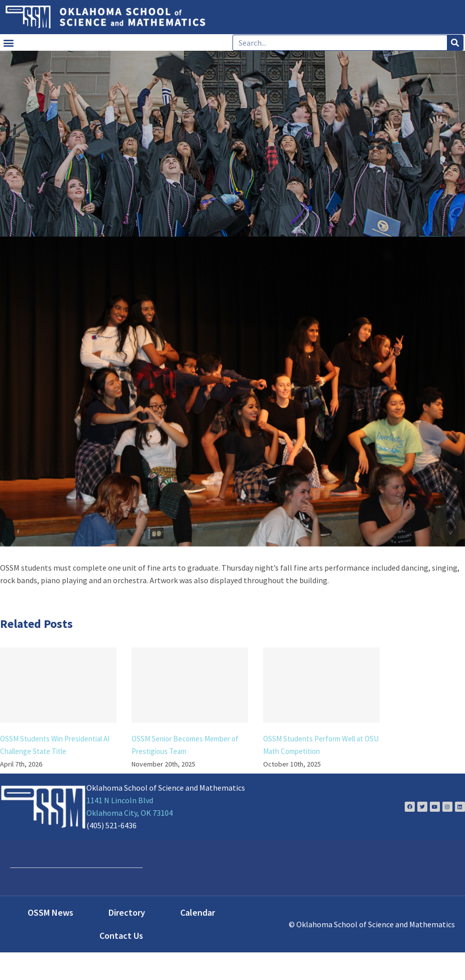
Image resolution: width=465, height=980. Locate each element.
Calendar (198, 912)
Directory (127, 912)
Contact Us (121, 936)
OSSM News (50, 912)
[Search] (455, 43)
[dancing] (232, 392)
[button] (8, 42)
